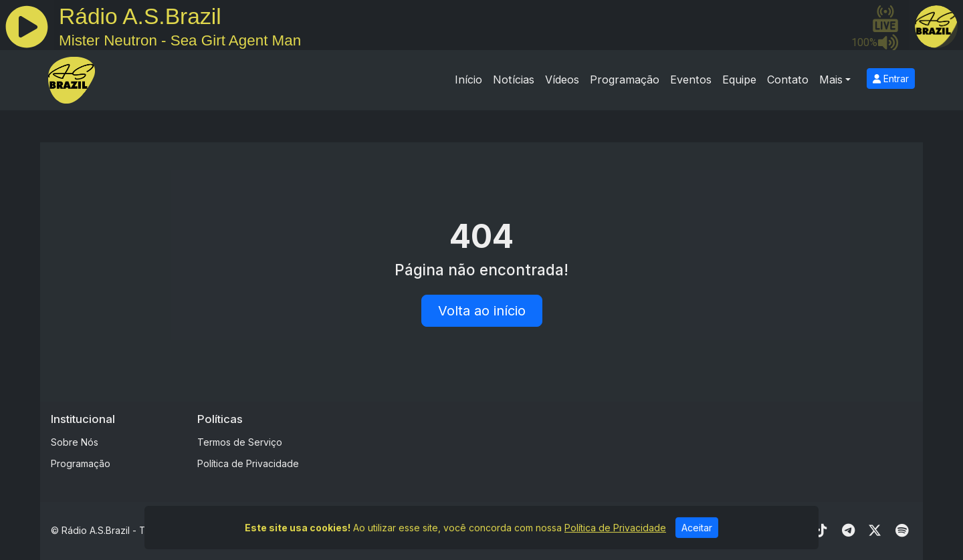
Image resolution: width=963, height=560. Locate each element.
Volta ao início (482, 311)
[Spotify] (902, 531)
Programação (625, 80)
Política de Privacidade (248, 463)
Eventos (691, 80)
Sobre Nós (75, 442)
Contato (788, 80)
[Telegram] (848, 531)
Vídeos (562, 80)
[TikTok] (821, 531)
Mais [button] (831, 80)
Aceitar (697, 533)
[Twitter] (875, 531)
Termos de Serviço (240, 442)
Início (468, 80)
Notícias (514, 80)
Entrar (891, 79)
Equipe (739, 80)
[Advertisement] (586, 442)
